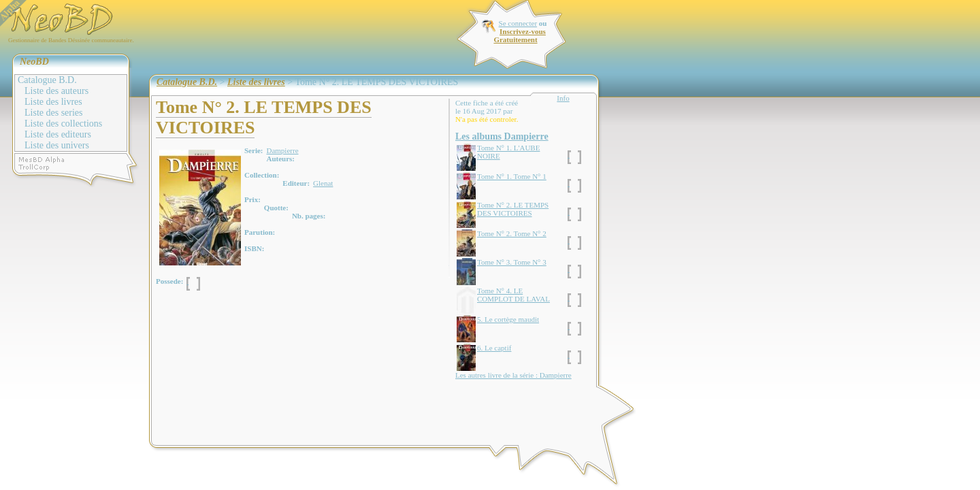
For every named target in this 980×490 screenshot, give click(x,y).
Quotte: (276, 208)
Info (563, 98)
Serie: (254, 150)
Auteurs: (280, 159)
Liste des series (54, 113)
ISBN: (254, 248)
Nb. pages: (309, 216)
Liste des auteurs (56, 91)
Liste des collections (63, 124)
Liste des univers (57, 145)
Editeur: (296, 183)
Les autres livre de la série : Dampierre (513, 375)
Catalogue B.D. (47, 80)
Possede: (169, 281)
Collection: (262, 175)
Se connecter (518, 23)
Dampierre (282, 150)
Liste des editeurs (58, 134)
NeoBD (34, 62)
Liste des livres (53, 102)
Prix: (252, 199)
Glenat (323, 183)
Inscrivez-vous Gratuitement (519, 35)
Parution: (260, 232)
